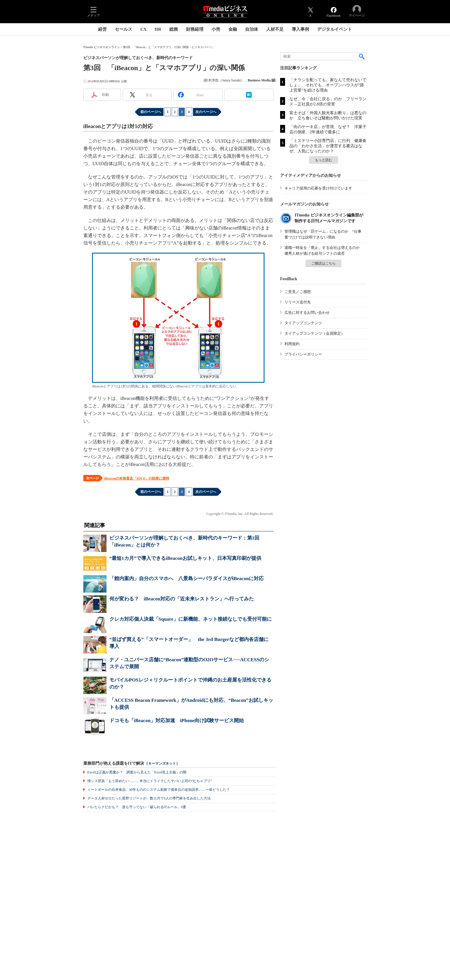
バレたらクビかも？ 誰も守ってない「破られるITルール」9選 (137, 807)
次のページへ (206, 112)
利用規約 (292, 344)
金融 (233, 29)
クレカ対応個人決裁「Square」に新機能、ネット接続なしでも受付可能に (191, 619)
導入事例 (300, 29)
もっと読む (324, 160)
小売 (216, 29)
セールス (124, 29)
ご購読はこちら (324, 263)
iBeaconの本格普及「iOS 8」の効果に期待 (137, 478)
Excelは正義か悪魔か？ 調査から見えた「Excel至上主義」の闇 (137, 772)
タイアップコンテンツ (303, 323)
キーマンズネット (162, 764)
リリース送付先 (298, 302)
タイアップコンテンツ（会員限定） (315, 333)
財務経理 (195, 29)
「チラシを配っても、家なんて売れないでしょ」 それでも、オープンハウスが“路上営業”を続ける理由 (328, 85)
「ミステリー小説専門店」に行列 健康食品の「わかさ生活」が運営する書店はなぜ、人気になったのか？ (328, 146)
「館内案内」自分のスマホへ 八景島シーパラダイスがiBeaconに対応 (187, 579)
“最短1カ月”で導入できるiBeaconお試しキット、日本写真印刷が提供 (185, 558)
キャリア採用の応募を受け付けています (318, 188)
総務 (174, 29)
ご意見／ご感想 (298, 292)
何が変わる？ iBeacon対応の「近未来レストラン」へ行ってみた (182, 599)
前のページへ (151, 112)
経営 (102, 29)
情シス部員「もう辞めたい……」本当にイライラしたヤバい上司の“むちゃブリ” (150, 781)
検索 (362, 56)
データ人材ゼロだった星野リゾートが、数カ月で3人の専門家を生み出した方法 (149, 798)
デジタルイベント (335, 29)
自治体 (252, 29)
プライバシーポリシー (303, 354)
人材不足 (275, 29)
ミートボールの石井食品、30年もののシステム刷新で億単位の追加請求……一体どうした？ (159, 790)
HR (158, 29)
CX (144, 29)
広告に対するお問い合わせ (307, 313)
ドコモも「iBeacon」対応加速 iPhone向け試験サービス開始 (177, 721)
